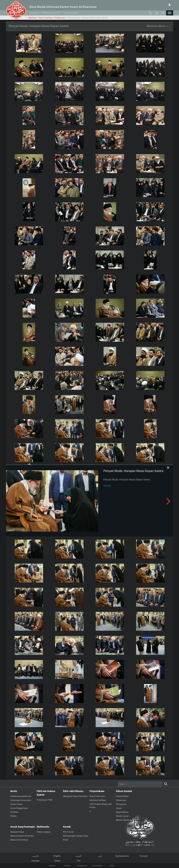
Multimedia (43, 827)
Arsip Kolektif (71, 13)
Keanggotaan (82, 866)
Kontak (67, 827)
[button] (170, 13)
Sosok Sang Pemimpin (23, 827)
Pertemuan (60, 18)
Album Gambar (45, 18)
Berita (14, 791)
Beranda (34, 13)
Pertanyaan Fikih (51, 13)
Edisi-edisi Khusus (73, 791)
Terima (107, 486)
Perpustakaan (97, 791)
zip (167, 26)
